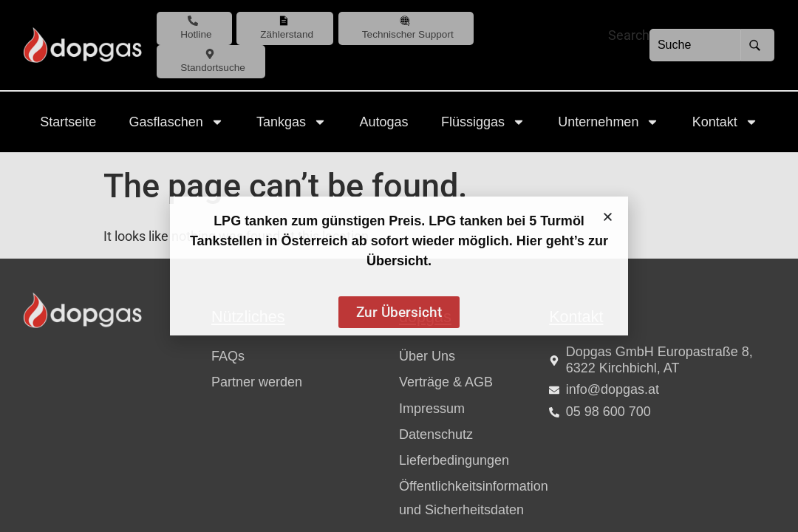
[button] (608, 217)
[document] (399, 266)
